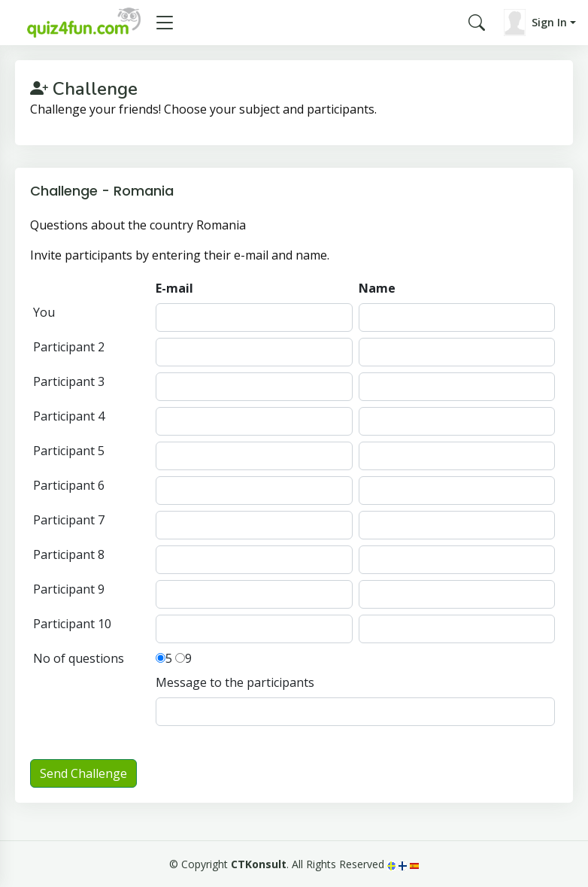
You (44, 312)
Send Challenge (83, 773)
